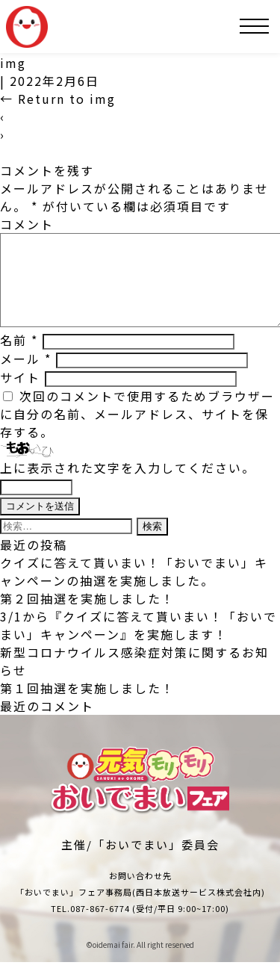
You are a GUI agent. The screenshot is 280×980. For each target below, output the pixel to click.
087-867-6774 (100, 926)
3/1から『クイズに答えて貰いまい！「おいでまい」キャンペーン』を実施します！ (139, 643)
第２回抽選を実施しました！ (87, 616)
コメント (27, 224)
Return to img (58, 99)
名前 (19, 358)
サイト (20, 395)
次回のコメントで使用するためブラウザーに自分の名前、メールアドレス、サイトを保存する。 (137, 432)
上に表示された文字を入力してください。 (128, 486)
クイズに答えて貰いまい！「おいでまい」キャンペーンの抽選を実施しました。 (134, 589)
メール (26, 376)
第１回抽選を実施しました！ (87, 706)
